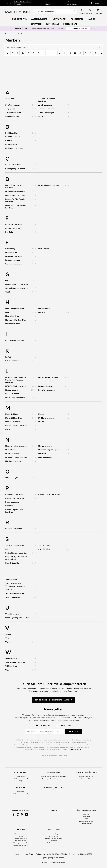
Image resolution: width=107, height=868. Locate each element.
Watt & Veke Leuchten (15, 662)
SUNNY (78, 29)
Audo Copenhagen (46, 113)
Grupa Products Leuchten (16, 288)
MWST (21, 840)
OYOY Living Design (14, 478)
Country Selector (86, 827)
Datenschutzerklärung (75, 749)
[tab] (21, 777)
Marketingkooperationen (21, 849)
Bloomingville (11, 144)
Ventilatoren (60, 19)
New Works (10, 450)
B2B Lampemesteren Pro (21, 847)
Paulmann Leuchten (14, 494)
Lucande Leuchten (46, 386)
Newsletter (21, 791)
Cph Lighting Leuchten (15, 169)
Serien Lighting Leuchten (16, 553)
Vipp (7, 638)
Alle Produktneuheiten (53, 847)
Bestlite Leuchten (13, 137)
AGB (86, 823)
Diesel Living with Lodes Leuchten (16, 206)
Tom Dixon (10, 590)
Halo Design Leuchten (15, 309)
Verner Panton (53, 840)
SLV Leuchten (44, 545)
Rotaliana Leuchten (14, 529)
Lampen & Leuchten (12, 34)
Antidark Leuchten (13, 113)
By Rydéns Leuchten (14, 148)
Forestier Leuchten (13, 256)
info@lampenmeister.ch (21, 779)
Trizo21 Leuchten (13, 597)
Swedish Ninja (44, 549)
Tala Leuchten (11, 580)
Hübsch (42, 312)
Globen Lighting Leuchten (17, 284)
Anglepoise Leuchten (14, 109)
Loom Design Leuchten (15, 398)
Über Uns (86, 819)
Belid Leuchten (12, 133)
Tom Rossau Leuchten (15, 593)
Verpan (8, 634)
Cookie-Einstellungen (21, 842)
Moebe (41, 414)
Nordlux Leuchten (13, 461)
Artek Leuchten (45, 105)
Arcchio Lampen (12, 116)
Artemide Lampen (46, 109)
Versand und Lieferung (86, 776)
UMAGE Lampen (12, 614)
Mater (8, 429)
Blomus (9, 141)
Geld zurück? (86, 781)
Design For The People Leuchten (15, 200)
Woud (8, 670)
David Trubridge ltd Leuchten (14, 186)
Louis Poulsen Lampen (48, 377)
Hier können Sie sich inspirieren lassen (52, 699)
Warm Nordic (11, 659)
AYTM (41, 116)
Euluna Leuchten (13, 228)
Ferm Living (10, 249)
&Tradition (10, 99)
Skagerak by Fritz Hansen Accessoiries (16, 558)
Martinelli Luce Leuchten (16, 425)
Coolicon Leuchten (13, 165)
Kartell (8, 357)
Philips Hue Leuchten (15, 498)
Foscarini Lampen (13, 260)
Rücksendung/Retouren (86, 779)
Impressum (86, 821)
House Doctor (44, 309)
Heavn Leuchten (12, 316)
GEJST (8, 280)
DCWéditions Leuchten (15, 191)
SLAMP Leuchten (13, 563)
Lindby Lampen (12, 390)
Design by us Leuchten (15, 195)
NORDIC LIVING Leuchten (16, 457)
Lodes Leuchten (12, 394)
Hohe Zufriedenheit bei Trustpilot (23, 3)
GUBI (8, 292)
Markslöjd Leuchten (14, 418)
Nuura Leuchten (45, 457)
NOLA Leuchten (12, 453)
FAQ (21, 781)
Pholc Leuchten (12, 502)
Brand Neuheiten (21, 845)
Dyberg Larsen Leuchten (49, 185)
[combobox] (55, 11)
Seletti (8, 549)
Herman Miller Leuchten (16, 320)
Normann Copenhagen (48, 450)
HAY (7, 312)
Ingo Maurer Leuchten (15, 340)
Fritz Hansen (44, 249)
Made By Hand (12, 414)
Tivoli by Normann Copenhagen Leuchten (15, 585)
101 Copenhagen (13, 105)
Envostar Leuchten (13, 224)
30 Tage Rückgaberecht (21, 794)
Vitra (7, 642)
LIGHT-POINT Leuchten (15, 386)
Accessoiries (53, 845)
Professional (70, 24)
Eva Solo (9, 232)
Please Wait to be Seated (49, 494)
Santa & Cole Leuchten (15, 545)
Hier (63, 29)
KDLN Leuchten (12, 361)
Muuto (41, 422)
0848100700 (21, 776)
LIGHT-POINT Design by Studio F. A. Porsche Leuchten (16, 380)
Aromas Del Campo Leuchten (47, 100)
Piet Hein (9, 506)
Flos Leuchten (11, 252)
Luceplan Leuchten (46, 390)
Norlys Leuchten (45, 446)
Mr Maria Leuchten (46, 418)
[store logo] (18, 11)
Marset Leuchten (13, 422)
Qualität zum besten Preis (53, 842)
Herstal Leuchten (13, 324)
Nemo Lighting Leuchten (16, 446)
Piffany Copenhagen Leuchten (14, 511)
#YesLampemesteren (21, 838)
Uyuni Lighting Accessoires (17, 618)
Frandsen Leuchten (14, 264)
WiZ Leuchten (11, 666)
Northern (42, 453)
